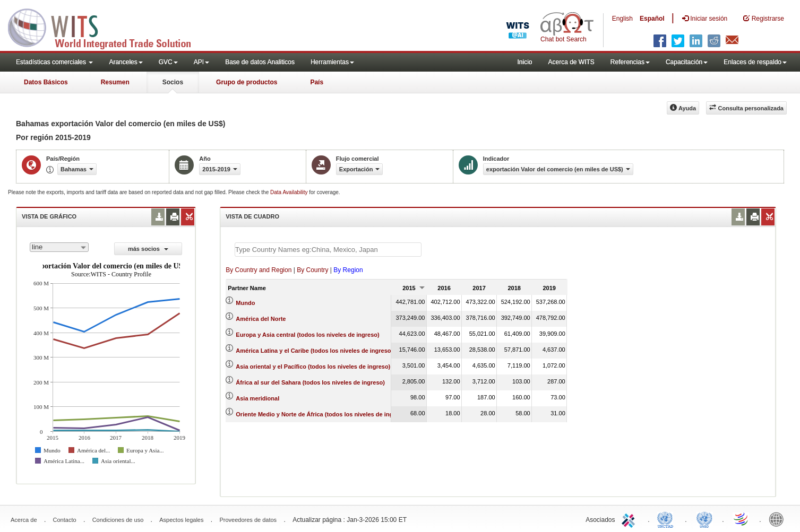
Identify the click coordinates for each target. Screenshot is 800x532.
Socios (173, 82)
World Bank (779, 519)
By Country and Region (259, 270)
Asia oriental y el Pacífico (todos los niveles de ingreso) (313, 367)
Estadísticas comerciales (54, 62)
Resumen (115, 82)
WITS (106, 27)
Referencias (630, 62)
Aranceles (126, 62)
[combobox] (59, 247)
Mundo (245, 303)
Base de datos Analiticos (260, 62)
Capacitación (687, 62)
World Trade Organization (742, 519)
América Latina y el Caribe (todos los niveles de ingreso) (314, 351)
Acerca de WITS (571, 62)
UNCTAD (667, 519)
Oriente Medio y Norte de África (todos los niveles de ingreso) (321, 414)
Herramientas (332, 62)
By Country (312, 270)
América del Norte (261, 319)
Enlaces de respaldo (755, 62)
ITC (630, 519)
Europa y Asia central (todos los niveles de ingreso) (307, 335)
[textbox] (328, 250)
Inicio (524, 62)
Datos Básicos (46, 82)
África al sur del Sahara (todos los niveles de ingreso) (310, 382)
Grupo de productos (247, 82)
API (201, 62)
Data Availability (290, 192)
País (317, 82)
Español (652, 19)
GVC (168, 62)
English (622, 19)
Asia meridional (257, 398)
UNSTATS (704, 519)
